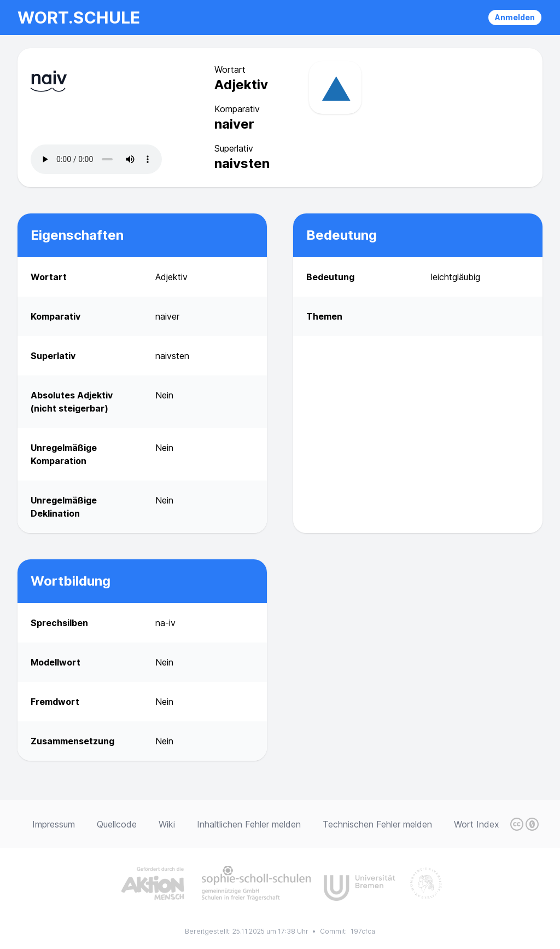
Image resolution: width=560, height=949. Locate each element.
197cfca (363, 931)
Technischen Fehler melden (377, 824)
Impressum (54, 824)
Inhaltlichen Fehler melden (249, 824)
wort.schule (79, 18)
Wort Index (477, 824)
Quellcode (117, 824)
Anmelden (515, 17)
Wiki (167, 824)
